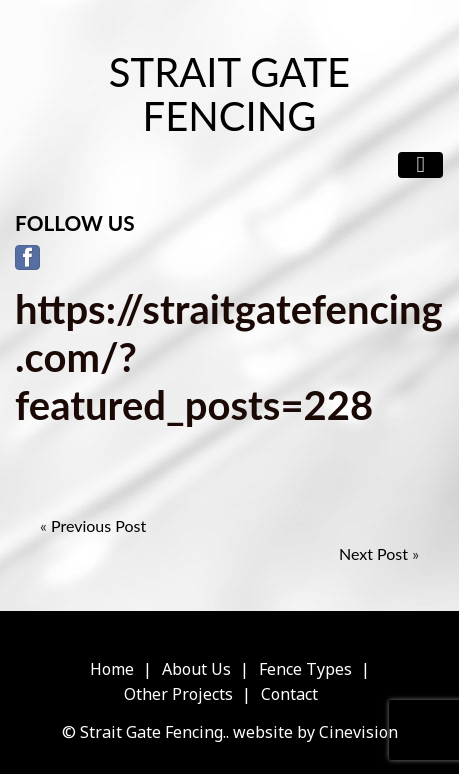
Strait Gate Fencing (229, 94)
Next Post (373, 553)
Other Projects (178, 694)
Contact (289, 694)
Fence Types (305, 669)
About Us (196, 669)
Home (112, 669)
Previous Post (98, 525)
